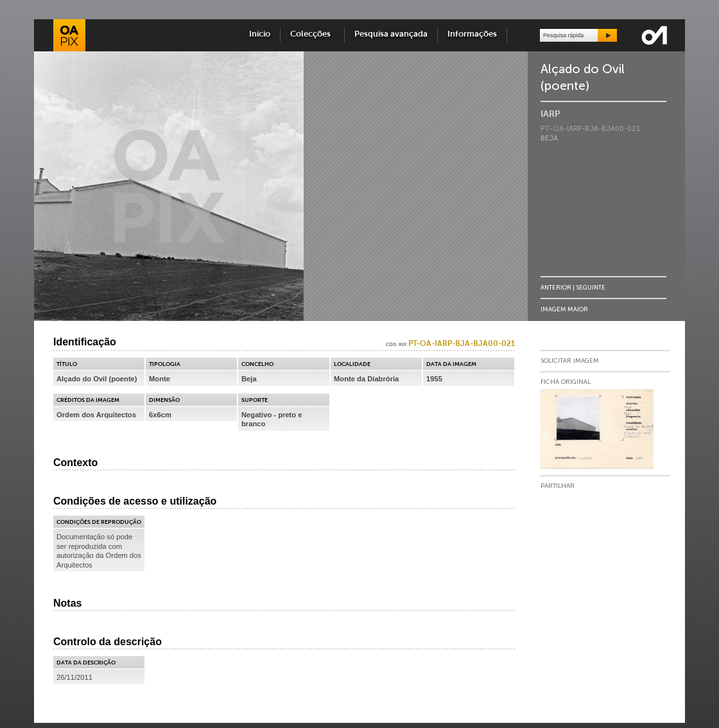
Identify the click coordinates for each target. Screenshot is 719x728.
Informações (472, 34)
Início (260, 34)
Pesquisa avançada (391, 34)
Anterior (556, 287)
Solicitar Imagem (570, 361)
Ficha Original (566, 382)
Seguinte (591, 287)
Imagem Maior (564, 309)
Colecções (312, 34)
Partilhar (558, 486)
